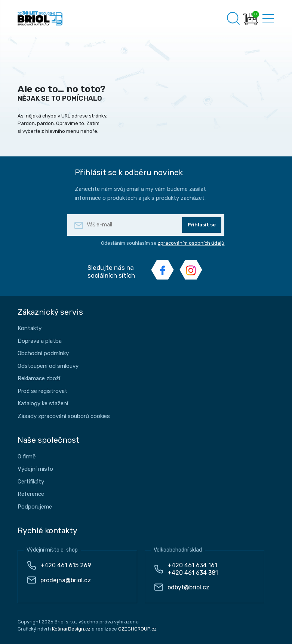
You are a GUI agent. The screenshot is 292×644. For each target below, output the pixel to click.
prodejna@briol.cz (66, 580)
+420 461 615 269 (66, 565)
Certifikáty (31, 482)
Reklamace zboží (39, 378)
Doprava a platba (40, 341)
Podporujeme (35, 507)
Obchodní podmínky (43, 353)
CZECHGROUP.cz (137, 629)
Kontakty (30, 328)
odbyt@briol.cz (188, 587)
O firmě (27, 457)
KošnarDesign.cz (71, 629)
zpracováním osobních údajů (191, 243)
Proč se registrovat (42, 391)
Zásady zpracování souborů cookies (64, 416)
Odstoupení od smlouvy (48, 366)
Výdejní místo (35, 469)
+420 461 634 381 (193, 573)
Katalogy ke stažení (43, 403)
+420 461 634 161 (192, 565)
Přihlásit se (202, 225)
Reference (31, 494)
